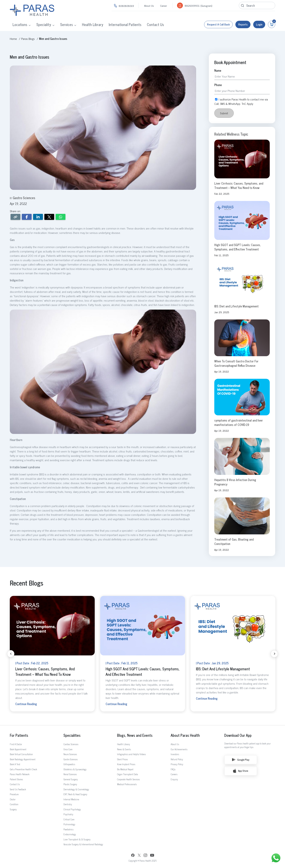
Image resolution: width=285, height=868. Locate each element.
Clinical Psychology (72, 809)
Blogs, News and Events (135, 735)
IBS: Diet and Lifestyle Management (236, 306)
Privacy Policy (177, 764)
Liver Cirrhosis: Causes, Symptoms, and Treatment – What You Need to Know (239, 185)
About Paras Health (185, 735)
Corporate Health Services (128, 779)
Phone (218, 85)
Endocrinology (70, 834)
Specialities (72, 735)
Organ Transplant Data (128, 774)
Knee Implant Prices (126, 764)
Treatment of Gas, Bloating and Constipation (234, 541)
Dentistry (68, 804)
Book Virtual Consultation (21, 754)
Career (163, 6)
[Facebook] (133, 856)
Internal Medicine (71, 799)
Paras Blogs (28, 39)
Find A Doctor (16, 744)
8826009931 (192, 6)
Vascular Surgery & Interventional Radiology (83, 844)
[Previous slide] (11, 654)
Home (13, 39)
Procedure (14, 794)
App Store (241, 771)
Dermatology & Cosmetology (76, 789)
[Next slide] (274, 654)
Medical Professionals (127, 784)
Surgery (13, 809)
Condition (14, 804)
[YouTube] (152, 856)
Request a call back (218, 24)
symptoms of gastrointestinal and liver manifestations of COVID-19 (239, 422)
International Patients (125, 24)
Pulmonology (69, 824)
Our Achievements (179, 749)
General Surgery (71, 779)
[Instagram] (145, 856)
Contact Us (155, 24)
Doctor (13, 799)
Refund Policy (177, 759)
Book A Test (15, 764)
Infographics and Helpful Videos (131, 754)
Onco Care (68, 749)
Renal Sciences (70, 774)
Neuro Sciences (70, 754)
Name (218, 70)
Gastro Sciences (71, 759)
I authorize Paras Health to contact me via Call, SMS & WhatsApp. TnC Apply (241, 101)
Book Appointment (18, 749)
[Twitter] (139, 856)
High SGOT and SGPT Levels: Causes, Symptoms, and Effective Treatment (238, 247)
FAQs (173, 769)
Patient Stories (16, 779)
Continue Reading (26, 704)
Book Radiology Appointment (23, 759)
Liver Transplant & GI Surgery (77, 839)
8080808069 (126, 6)
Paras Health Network (20, 774)
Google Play (241, 760)
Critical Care (69, 819)
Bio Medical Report (125, 769)
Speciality (44, 24)
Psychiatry (68, 814)
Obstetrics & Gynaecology (75, 769)
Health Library (93, 24)
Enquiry (174, 779)
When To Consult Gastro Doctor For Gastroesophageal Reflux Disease (236, 363)
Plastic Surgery (70, 784)
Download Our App (238, 735)
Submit (224, 113)
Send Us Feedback (18, 789)
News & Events (124, 749)
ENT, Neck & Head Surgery (75, 794)
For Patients (19, 735)
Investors (175, 754)
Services (67, 24)
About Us (149, 6)
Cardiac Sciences (71, 744)
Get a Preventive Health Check (23, 769)
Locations (20, 24)
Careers (174, 774)
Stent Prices (122, 759)
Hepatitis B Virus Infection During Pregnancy (235, 482)
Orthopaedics (69, 764)
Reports (243, 24)
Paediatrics (68, 829)
